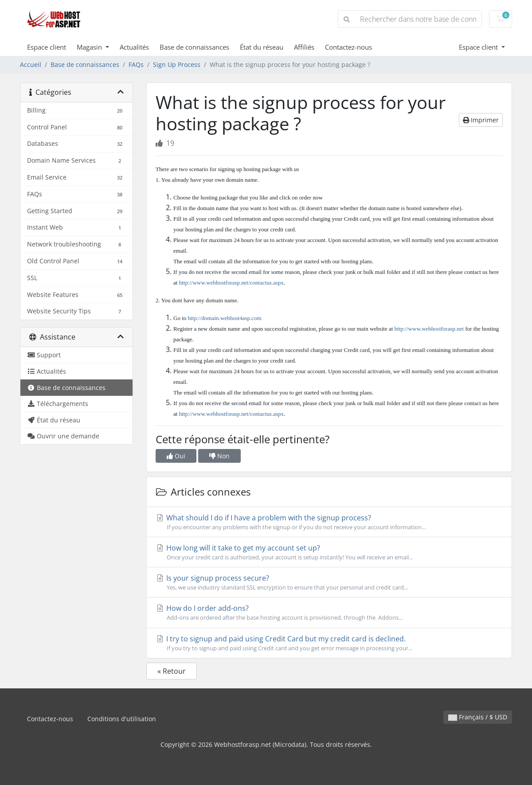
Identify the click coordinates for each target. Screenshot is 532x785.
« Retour (172, 671)
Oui (176, 456)
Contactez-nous (348, 47)
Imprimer (481, 120)
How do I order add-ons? (329, 613)
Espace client (47, 47)
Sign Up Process (177, 64)
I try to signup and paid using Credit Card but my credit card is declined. (329, 643)
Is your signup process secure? (329, 582)
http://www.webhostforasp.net (429, 329)
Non (219, 456)
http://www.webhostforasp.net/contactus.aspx (231, 283)
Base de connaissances (194, 47)
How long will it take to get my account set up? (329, 552)
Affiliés (304, 47)
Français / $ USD (478, 717)
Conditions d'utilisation (122, 719)
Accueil (31, 64)
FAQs (136, 64)
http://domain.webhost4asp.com (225, 318)
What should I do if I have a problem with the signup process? (329, 522)
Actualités (134, 47)
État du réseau (262, 47)
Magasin (90, 47)
